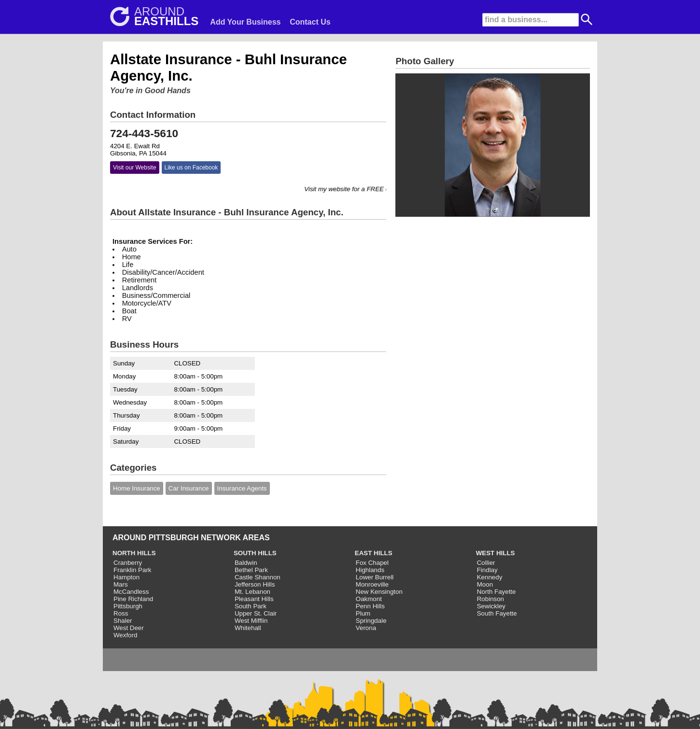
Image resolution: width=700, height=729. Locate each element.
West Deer (129, 628)
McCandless (131, 592)
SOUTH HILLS (255, 553)
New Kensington (379, 592)
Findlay (487, 570)
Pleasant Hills (254, 599)
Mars (121, 584)
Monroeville (372, 584)
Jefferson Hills (255, 584)
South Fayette (497, 613)
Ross (121, 613)
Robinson (490, 599)
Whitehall (248, 628)
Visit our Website (135, 168)
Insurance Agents (242, 488)
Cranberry (128, 563)
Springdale (371, 621)
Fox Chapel (372, 563)
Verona (366, 628)
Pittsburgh (128, 606)
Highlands (370, 570)
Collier (486, 563)
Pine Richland (133, 599)
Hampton (126, 577)
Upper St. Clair (256, 613)
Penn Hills (370, 606)
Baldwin (246, 563)
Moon (485, 584)
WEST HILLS (496, 553)
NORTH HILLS (134, 553)
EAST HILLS (374, 553)
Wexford (125, 635)
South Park (251, 606)
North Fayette (497, 592)
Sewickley (491, 606)
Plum (363, 613)
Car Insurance (189, 488)
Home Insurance (137, 488)
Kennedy (490, 577)
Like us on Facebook (191, 168)
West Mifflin (251, 621)
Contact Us (310, 22)
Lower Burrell (375, 577)
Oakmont (369, 599)
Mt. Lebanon (252, 592)
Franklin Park (133, 570)
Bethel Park (251, 570)
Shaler (123, 621)
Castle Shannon (258, 577)
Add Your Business (245, 22)
